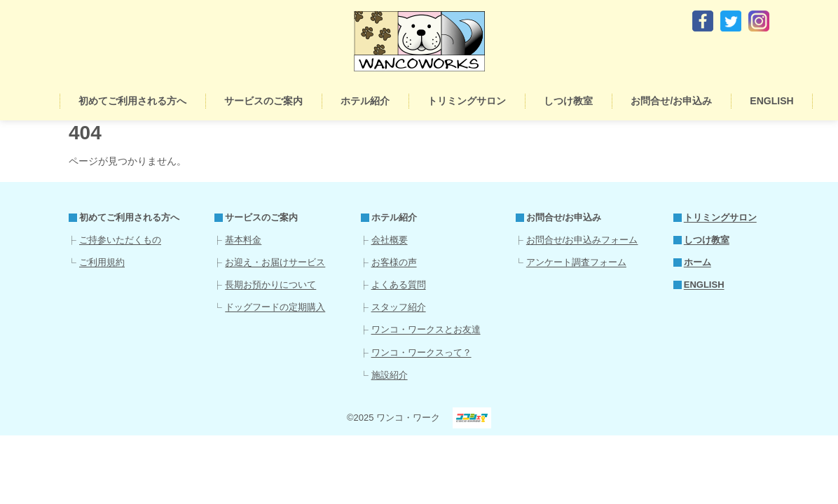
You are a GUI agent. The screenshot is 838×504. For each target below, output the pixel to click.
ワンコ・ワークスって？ (421, 352)
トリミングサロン (467, 101)
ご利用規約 (102, 262)
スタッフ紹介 (399, 307)
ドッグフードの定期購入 (275, 307)
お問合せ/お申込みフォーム (582, 240)
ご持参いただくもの (120, 240)
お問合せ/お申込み (671, 101)
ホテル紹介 (365, 101)
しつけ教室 (568, 101)
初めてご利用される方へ (132, 101)
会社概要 (390, 240)
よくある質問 (399, 285)
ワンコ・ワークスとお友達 (426, 329)
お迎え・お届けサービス (275, 262)
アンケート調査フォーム (576, 262)
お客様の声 (394, 262)
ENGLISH (771, 101)
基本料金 (243, 240)
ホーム (43, 101)
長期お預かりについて (270, 285)
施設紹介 (390, 375)
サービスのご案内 (263, 101)
